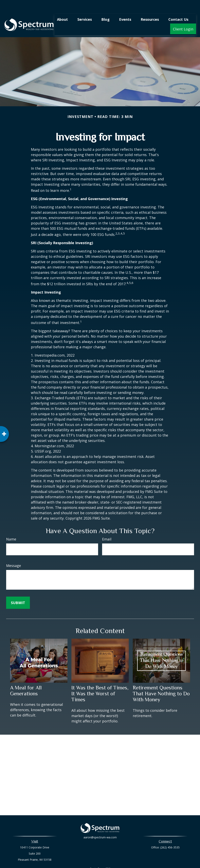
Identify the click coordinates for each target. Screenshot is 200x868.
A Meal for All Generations (26, 679)
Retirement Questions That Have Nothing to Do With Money (161, 682)
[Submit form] (18, 591)
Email (107, 527)
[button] (62, 7)
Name (11, 527)
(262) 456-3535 (170, 836)
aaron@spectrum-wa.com (100, 828)
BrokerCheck (141, 864)
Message (14, 554)
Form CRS (104, 857)
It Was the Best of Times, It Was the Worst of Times (100, 682)
